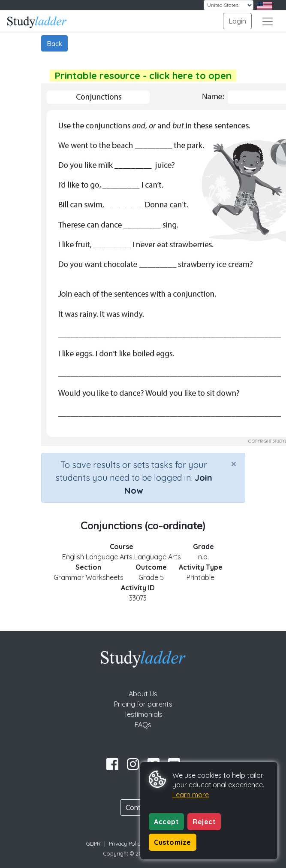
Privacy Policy (126, 844)
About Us (143, 694)
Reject (204, 822)
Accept (166, 822)
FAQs (143, 725)
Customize (173, 842)
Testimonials (143, 714)
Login (237, 21)
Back (54, 43)
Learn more (191, 795)
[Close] (234, 464)
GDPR (93, 844)
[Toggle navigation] (268, 21)
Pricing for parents (143, 704)
